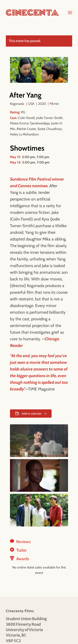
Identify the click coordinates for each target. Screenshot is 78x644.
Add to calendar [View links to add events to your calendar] (32, 414)
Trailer (21, 550)
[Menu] (70, 12)
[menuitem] (70, 12)
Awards (23, 559)
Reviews (23, 542)
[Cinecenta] (32, 12)
